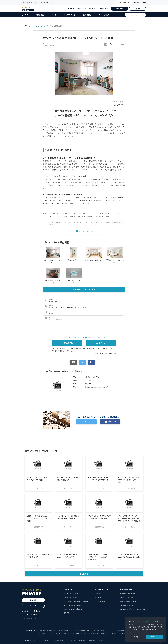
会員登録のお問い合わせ (128, 594)
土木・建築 (83, 307)
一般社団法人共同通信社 (46, 630)
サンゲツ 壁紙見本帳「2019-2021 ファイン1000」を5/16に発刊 (129, 557)
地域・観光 (40, 15)
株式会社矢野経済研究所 (120, 633)
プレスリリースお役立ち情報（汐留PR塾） (76, 601)
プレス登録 (67, 343)
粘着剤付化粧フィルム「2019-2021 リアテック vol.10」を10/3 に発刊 (38, 518)
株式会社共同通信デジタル (102, 630)
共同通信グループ (101, 601)
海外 (137, 3)
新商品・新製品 (53, 301)
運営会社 (91, 640)
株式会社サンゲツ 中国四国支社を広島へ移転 (38, 556)
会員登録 (120, 9)
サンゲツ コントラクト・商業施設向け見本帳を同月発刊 (68, 517)
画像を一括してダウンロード (84, 289)
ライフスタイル (70, 15)
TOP (29, 26)
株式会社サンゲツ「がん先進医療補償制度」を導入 (68, 478)
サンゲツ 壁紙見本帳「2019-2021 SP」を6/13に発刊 (68, 556)
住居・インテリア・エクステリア (58, 307)
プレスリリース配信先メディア (73, 605)
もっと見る (84, 574)
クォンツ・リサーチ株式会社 (60, 633)
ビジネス (25, 15)
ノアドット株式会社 (78, 633)
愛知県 (51, 313)
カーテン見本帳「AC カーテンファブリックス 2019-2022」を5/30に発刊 (99, 557)
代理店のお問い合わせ (127, 597)
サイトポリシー (29, 640)
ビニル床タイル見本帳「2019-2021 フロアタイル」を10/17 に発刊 (130, 480)
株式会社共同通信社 (65, 630)
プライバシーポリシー (145, 622)
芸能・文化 (87, 15)
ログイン (138, 9)
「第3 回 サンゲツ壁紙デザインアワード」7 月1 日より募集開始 (99, 518)
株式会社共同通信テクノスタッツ (98, 633)
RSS (100, 640)
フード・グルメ (104, 15)
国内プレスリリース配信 (71, 594)
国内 (117, 3)
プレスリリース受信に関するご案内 (105, 353)
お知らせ (98, 594)
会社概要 (98, 597)
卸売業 (35, 26)
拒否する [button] (137, 637)
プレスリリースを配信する (76, 9)
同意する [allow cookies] (154, 637)
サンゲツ (43, 26)
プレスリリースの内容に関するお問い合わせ (133, 609)
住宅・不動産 (70, 307)
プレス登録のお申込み (127, 605)
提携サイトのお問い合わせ (128, 601)
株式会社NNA (43, 633)
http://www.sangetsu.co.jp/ (97, 387)
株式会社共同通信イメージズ (123, 630)
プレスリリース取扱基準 (77, 640)
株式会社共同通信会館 (82, 630)
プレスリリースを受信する (97, 9)
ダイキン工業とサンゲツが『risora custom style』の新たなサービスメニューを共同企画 (129, 519)
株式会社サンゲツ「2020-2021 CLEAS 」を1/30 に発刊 (37, 480)
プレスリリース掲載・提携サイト (73, 609)
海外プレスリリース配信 (71, 597)
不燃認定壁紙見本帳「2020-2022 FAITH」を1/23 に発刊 (99, 478)
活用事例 (67, 613)
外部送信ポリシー (60, 640)
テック (54, 15)
